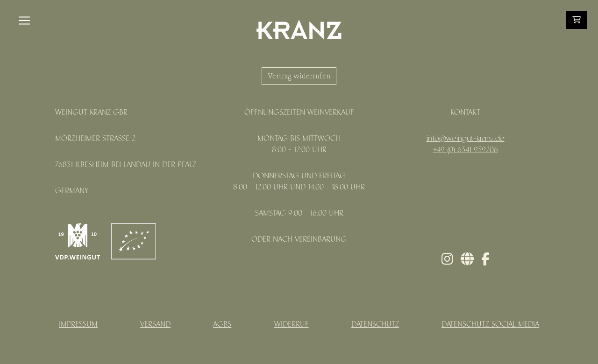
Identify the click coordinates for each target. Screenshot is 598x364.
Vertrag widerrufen (299, 76)
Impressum (78, 325)
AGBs (222, 325)
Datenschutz (375, 325)
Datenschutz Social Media (490, 325)
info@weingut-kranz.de (466, 139)
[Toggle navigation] (24, 21)
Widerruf (292, 325)
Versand (155, 325)
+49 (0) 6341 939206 (466, 150)
